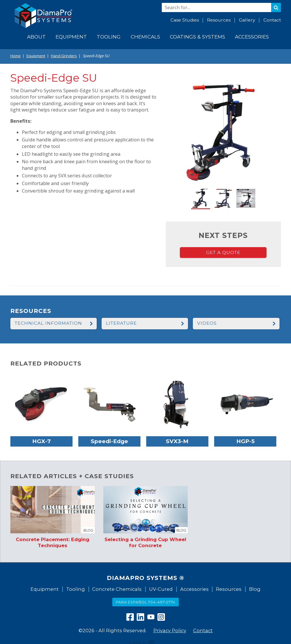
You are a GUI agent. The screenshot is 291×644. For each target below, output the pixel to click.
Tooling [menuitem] (109, 37)
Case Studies (185, 20)
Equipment (36, 56)
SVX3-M (177, 441)
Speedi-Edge (109, 441)
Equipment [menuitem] (71, 37)
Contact (272, 20)
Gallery (247, 20)
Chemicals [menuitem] (145, 37)
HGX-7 (41, 441)
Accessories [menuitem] (252, 37)
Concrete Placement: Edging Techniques (53, 542)
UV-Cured (161, 589)
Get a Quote (223, 252)
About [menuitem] (36, 37)
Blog (255, 589)
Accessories (194, 589)
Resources (219, 20)
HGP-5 (245, 441)
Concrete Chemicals (117, 589)
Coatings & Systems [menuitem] (197, 37)
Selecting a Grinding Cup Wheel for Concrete (145, 542)
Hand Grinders (64, 56)
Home (16, 56)
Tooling (76, 589)
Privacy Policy (170, 630)
